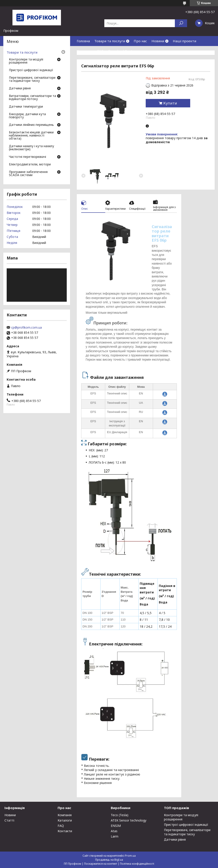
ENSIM (116, 826)
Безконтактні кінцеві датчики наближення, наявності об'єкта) (31, 136)
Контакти (85, 51)
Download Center (122, 51)
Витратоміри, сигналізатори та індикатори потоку (32, 98)
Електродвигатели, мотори (30, 165)
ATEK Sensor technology (129, 820)
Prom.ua (130, 856)
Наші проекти (185, 41)
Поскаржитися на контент (101, 864)
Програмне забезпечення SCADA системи (28, 174)
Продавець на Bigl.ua (109, 860)
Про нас (140, 41)
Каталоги (65, 820)
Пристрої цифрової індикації (31, 70)
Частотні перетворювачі (27, 157)
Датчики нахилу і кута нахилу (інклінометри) (31, 148)
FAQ (100, 51)
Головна (83, 41)
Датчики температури (26, 107)
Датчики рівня (20, 88)
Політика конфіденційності (137, 864)
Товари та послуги (110, 41)
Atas (114, 831)
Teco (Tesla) (120, 815)
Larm (115, 836)
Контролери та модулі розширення (26, 61)
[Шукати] (181, 23)
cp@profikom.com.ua (26, 328)
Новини (158, 41)
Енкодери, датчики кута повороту (27, 116)
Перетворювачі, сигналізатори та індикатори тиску (32, 79)
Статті (9, 820)
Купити (170, 103)
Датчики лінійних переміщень (31, 125)
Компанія (65, 815)
